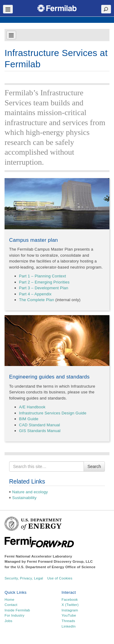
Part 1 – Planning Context (43, 276)
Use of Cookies (60, 578)
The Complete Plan (37, 300)
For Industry (14, 615)
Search (94, 466)
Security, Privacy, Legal (24, 578)
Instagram (70, 610)
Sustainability (24, 498)
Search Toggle (106, 9)
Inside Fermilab (17, 610)
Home (9, 599)
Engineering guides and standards (49, 377)
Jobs (9, 621)
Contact (11, 605)
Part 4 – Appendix (35, 294)
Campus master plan (34, 240)
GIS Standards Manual (40, 431)
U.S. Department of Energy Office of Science (56, 567)
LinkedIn (69, 626)
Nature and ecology (30, 492)
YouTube (69, 615)
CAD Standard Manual (40, 425)
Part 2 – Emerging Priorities (44, 282)
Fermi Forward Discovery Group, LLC (60, 561)
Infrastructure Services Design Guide (53, 413)
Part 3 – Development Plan (44, 288)
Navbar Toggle (8, 9)
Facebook (70, 599)
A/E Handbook (32, 407)
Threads (69, 621)
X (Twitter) (70, 605)
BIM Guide (29, 419)
